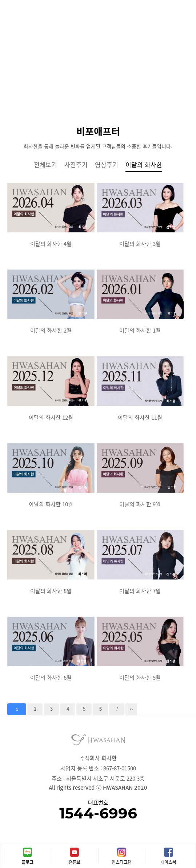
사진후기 (76, 164)
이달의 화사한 (144, 164)
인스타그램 (122, 862)
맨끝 (131, 709)
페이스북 (168, 862)
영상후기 (107, 164)
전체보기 (45, 164)
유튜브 (74, 862)
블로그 (27, 862)
